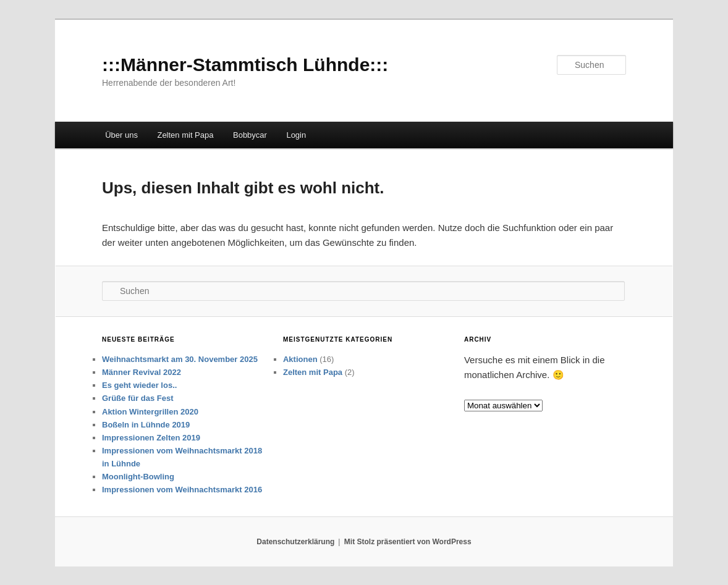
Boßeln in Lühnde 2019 (146, 425)
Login (296, 135)
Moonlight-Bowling (138, 477)
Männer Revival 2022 (142, 372)
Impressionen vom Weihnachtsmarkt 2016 (182, 490)
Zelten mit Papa (185, 135)
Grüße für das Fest (138, 398)
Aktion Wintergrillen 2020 (150, 412)
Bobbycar (250, 135)
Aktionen (300, 359)
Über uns (121, 135)
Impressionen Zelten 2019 (151, 438)
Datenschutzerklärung (295, 542)
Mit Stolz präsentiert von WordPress (408, 542)
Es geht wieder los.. (139, 385)
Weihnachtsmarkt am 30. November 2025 (180, 359)
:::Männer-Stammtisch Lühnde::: (245, 65)
